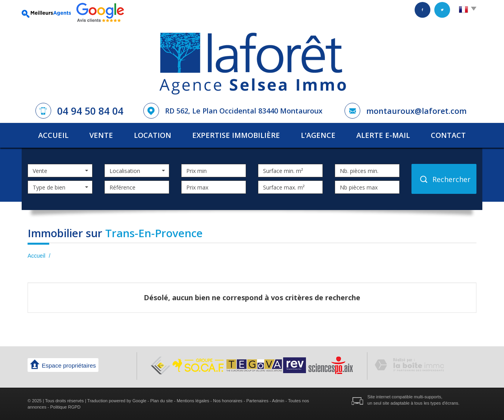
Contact (448, 135)
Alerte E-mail (383, 135)
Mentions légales (193, 401)
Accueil (53, 135)
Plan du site (161, 401)
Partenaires (257, 401)
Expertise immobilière (236, 135)
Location (153, 135)
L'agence (318, 135)
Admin (278, 401)
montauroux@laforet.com (416, 111)
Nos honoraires (228, 401)
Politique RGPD (66, 407)
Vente (101, 135)
